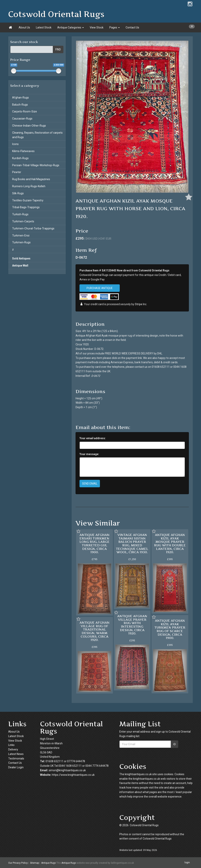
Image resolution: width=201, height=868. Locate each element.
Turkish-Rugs (20, 214)
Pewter (17, 172)
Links (11, 745)
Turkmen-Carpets (23, 221)
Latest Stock (44, 27)
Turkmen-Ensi (21, 235)
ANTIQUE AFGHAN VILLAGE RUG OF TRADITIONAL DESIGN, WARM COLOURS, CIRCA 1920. (95, 631)
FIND (58, 49)
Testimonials (16, 758)
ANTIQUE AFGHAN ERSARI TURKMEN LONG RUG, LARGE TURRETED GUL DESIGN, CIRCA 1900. (95, 543)
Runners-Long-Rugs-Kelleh (29, 186)
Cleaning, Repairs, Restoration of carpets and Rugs (37, 135)
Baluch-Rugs (20, 105)
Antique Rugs (48, 863)
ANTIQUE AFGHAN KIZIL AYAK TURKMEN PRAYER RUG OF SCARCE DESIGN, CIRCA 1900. (170, 629)
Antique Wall (20, 266)
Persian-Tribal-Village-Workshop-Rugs (36, 165)
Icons (15, 144)
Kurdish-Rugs (20, 158)
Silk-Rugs (18, 193)
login (187, 863)
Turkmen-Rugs (21, 242)
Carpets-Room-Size (25, 111)
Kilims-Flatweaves (23, 151)
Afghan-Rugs (21, 98)
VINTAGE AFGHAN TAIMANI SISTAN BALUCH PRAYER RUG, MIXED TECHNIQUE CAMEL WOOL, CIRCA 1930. (132, 543)
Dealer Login (16, 767)
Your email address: (93, 438)
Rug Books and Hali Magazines (31, 179)
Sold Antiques (21, 258)
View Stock (97, 27)
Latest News (16, 754)
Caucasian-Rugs (22, 119)
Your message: (89, 454)
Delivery (13, 749)
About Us (24, 27)
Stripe (139, 304)
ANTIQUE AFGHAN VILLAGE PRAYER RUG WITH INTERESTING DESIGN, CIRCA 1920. (132, 625)
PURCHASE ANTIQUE (100, 288)
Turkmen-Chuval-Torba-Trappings (33, 228)
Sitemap (34, 863)
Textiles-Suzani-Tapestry (28, 200)
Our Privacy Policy (18, 863)
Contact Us (132, 27)
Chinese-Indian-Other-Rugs (29, 126)
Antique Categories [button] (71, 27)
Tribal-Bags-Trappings (26, 207)
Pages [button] (115, 27)
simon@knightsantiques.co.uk (67, 770)
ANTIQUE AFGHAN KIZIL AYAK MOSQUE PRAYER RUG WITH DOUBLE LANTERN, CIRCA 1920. (170, 543)
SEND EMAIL (90, 484)
